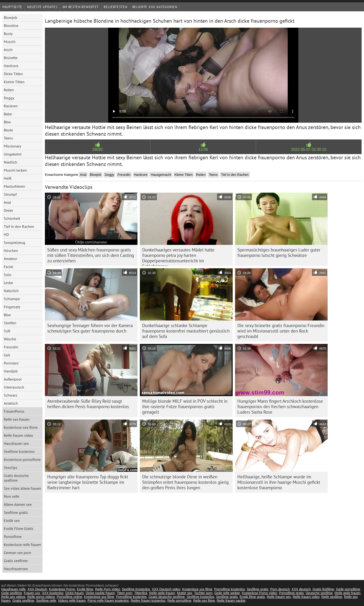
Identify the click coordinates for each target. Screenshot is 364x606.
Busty (8, 34)
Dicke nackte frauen (100, 593)
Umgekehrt (13, 154)
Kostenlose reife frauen (22, 545)
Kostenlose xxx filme (21, 427)
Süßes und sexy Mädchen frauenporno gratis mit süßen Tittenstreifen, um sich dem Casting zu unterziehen (91, 255)
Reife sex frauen (17, 419)
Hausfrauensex (16, 569)
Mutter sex (185, 593)
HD (6, 234)
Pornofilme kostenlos (230, 589)
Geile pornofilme (348, 589)
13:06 (203, 149)
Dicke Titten (13, 74)
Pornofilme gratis (291, 593)
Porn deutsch (280, 589)
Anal (7, 202)
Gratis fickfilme (323, 589)
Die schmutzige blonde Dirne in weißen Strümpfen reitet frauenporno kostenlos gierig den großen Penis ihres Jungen (185, 482)
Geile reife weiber (227, 593)
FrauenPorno (14, 411)
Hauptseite (12, 7)
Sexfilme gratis (16, 512)
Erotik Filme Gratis (19, 528)
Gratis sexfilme (16, 561)
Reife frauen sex (279, 597)
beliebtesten (115, 7)
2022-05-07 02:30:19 (309, 149)
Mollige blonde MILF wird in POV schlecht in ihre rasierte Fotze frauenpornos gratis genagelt (185, 407)
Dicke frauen (75, 593)
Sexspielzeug (15, 242)
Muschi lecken (15, 170)
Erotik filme (85, 589)
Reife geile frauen (162, 593)
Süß (7, 331)
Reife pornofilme (179, 601)
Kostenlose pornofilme (22, 459)
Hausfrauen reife (13, 589)
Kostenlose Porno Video (259, 593)
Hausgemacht (161, 175)
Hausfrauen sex (16, 443)
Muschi (10, 42)
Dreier (9, 210)
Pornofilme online (69, 597)
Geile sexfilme (12, 593)
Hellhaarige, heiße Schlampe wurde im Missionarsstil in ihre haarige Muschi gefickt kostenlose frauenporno (279, 482)
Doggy (9, 98)
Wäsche (10, 339)
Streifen (10, 323)
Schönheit (12, 218)
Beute (8, 130)
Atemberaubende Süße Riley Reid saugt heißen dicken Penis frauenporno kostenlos (88, 404)
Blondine (11, 26)
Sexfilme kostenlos (19, 451)
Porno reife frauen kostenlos (108, 601)
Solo (8, 275)
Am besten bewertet (81, 7)
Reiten (9, 90)
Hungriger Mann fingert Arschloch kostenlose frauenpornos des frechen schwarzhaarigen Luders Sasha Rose (280, 407)
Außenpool (13, 379)
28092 (98, 149)
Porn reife (11, 496)
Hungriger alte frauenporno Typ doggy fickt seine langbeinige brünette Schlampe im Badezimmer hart (88, 482)
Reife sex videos (13, 597)
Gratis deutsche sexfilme (16, 478)
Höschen (11, 251)
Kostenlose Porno (62, 589)
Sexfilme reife (46, 601)
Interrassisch (14, 387)
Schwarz (11, 395)
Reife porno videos (41, 597)
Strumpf (10, 194)
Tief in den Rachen (19, 226)
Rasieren (11, 106)
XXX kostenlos (53, 593)
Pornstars (11, 363)
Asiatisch (11, 403)
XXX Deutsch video (166, 589)
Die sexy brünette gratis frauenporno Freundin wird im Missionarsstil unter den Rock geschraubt (281, 331)
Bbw (7, 122)
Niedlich (11, 162)
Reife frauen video (18, 435)
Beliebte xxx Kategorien (155, 7)
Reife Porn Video (108, 589)
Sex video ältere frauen (22, 488)
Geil (7, 355)
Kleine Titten (14, 82)
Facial (9, 267)
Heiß (8, 178)
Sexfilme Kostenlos (136, 589)
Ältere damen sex (18, 504)
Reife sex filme (204, 601)
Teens (8, 138)
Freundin (11, 347)
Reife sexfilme (332, 597)
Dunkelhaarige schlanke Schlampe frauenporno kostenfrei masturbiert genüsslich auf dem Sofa (186, 331)
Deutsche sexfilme (319, 593)
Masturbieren (14, 186)
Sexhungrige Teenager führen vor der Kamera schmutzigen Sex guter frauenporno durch (90, 328)
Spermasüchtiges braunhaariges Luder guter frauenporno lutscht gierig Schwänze (279, 253)
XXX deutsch (301, 589)
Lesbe (8, 283)
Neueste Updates (42, 7)
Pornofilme (13, 537)
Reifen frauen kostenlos (148, 601)
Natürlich (11, 291)
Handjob (11, 371)
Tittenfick (141, 593)
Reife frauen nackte (231, 601)
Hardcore (11, 66)
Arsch (8, 50)
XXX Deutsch (37, 589)
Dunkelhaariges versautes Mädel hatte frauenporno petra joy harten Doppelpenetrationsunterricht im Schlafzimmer (178, 256)
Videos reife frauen (72, 601)
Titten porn (124, 593)
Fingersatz (12, 307)
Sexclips (11, 467)
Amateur (11, 259)
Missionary (12, 146)
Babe (8, 114)
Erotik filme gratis (252, 597)
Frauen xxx (32, 593)
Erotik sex (12, 520)
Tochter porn (203, 593)
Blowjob (11, 17)
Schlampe (12, 299)
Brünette (11, 58)
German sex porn (17, 553)
